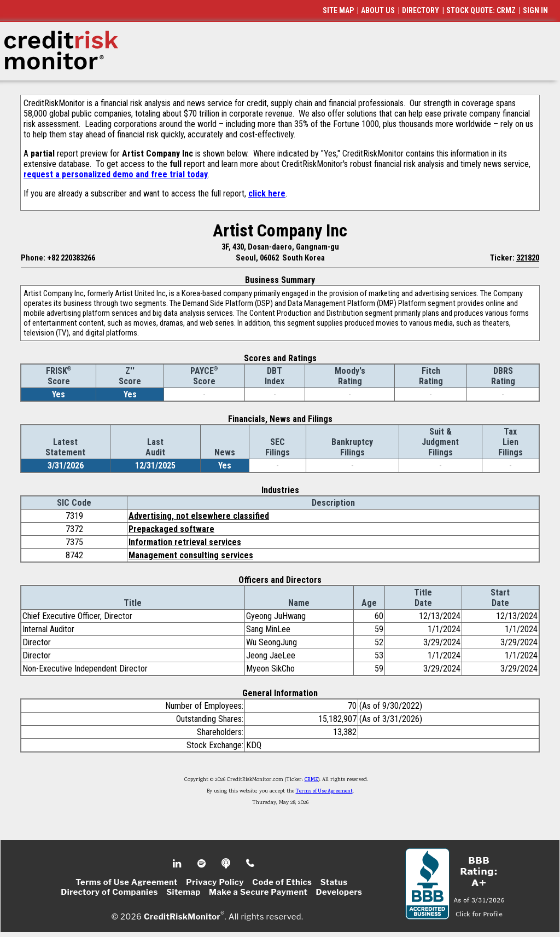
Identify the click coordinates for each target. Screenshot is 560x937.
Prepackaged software (171, 529)
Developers (339, 892)
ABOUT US (378, 10)
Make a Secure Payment (258, 892)
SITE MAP (338, 10)
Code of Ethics (282, 882)
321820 (528, 258)
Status (334, 882)
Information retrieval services (185, 542)
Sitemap (183, 892)
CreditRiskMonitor (182, 916)
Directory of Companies (109, 892)
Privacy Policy (215, 882)
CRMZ (311, 780)
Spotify (203, 864)
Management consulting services (191, 555)
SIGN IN (535, 10)
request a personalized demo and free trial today (116, 174)
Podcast (227, 864)
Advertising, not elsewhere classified (199, 516)
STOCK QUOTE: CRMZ (481, 10)
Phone (251, 864)
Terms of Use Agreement (324, 791)
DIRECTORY (421, 10)
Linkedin (178, 864)
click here (267, 193)
